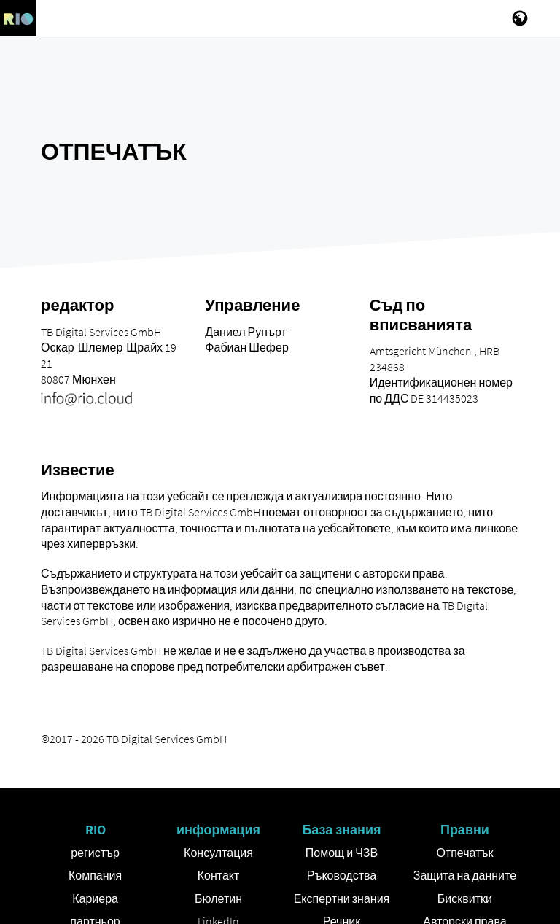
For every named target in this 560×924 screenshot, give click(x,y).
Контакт (219, 875)
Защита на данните (465, 875)
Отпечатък (464, 853)
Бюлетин (218, 898)
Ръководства (342, 875)
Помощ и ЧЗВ (342, 853)
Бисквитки (465, 898)
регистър (95, 853)
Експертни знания (342, 898)
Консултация (218, 853)
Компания (95, 875)
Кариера (95, 898)
